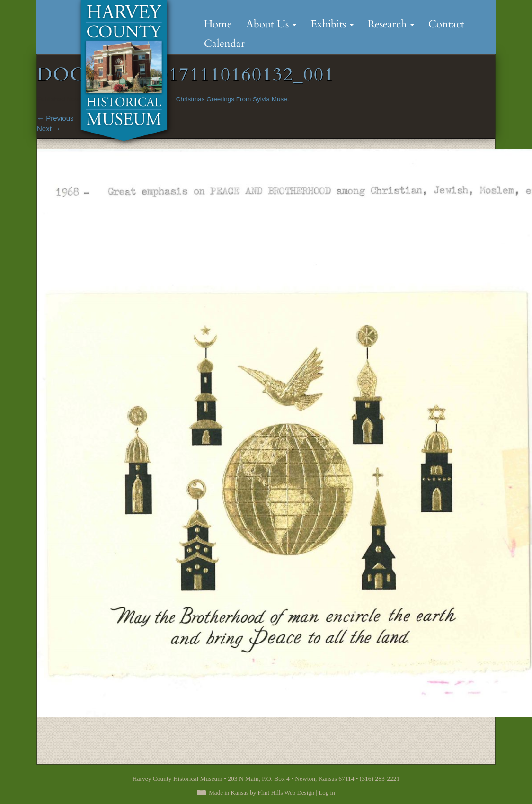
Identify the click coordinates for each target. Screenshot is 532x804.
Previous (55, 118)
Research (391, 24)
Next (49, 129)
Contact (446, 24)
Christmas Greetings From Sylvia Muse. (233, 99)
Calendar (224, 44)
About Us (271, 24)
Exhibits (332, 24)
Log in (327, 792)
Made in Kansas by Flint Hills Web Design (262, 792)
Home (218, 24)
